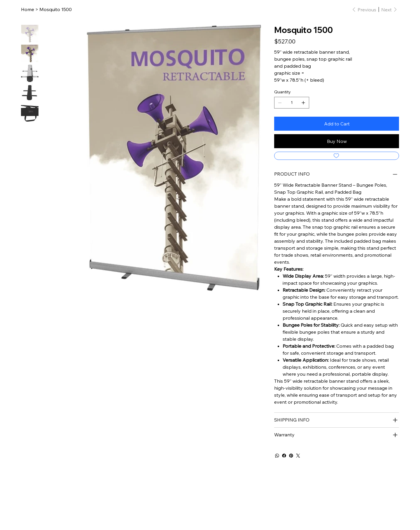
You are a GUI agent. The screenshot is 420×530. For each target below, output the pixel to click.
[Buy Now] (337, 141)
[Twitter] (298, 456)
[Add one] (303, 103)
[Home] (28, 9)
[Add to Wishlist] (337, 156)
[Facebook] (284, 456)
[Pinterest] (291, 456)
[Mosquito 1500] (56, 9)
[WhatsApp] (277, 456)
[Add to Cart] (337, 124)
